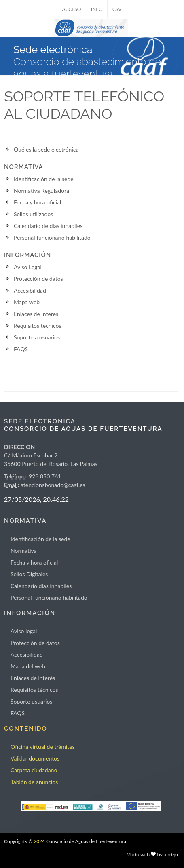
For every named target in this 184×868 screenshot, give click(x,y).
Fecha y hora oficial (37, 202)
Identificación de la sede (44, 179)
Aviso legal (24, 631)
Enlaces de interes (36, 314)
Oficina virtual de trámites (43, 747)
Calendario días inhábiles (41, 586)
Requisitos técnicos (38, 325)
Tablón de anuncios (34, 782)
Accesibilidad (30, 290)
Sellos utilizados (33, 214)
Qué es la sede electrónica (46, 149)
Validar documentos (35, 758)
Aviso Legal (28, 267)
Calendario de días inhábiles (48, 226)
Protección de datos (38, 279)
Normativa (24, 551)
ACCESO (72, 9)
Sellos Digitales (29, 574)
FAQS (21, 349)
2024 (39, 841)
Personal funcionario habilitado (52, 237)
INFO (97, 9)
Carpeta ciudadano (34, 770)
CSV (117, 9)
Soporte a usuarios (37, 337)
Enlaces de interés (33, 678)
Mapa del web (28, 666)
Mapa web (27, 302)
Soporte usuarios (31, 701)
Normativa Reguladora (41, 191)
